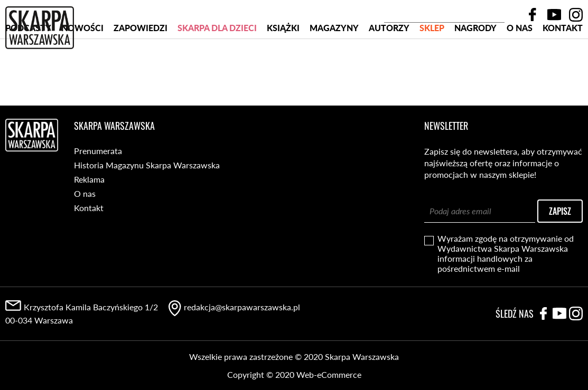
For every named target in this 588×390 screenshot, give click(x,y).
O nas (520, 68)
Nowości (82, 68)
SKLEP (432, 68)
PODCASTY (28, 68)
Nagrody (475, 68)
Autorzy (389, 68)
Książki (283, 68)
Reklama (89, 179)
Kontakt (563, 68)
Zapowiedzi (141, 68)
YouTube (554, 15)
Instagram (576, 15)
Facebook (533, 15)
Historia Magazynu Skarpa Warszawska (147, 165)
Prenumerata (98, 151)
